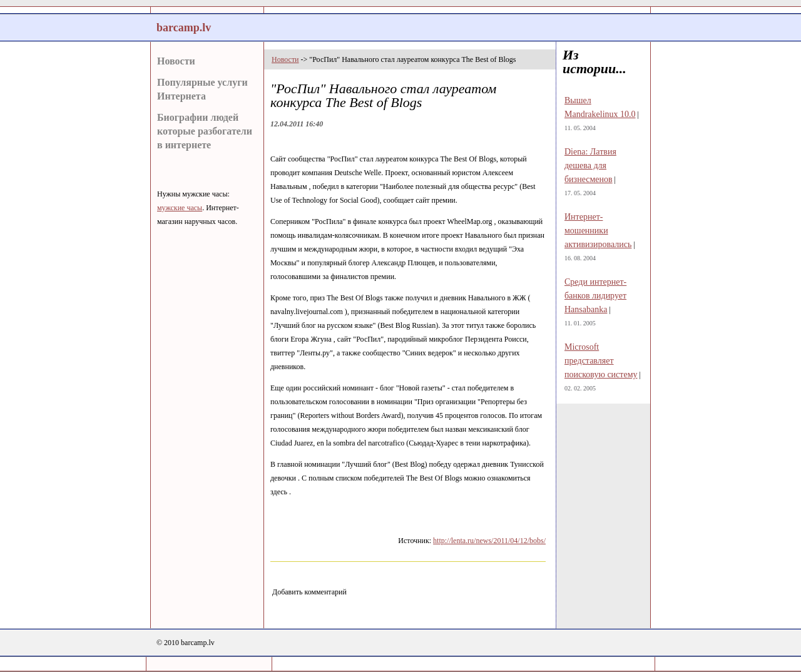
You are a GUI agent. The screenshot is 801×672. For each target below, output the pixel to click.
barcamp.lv (184, 28)
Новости (176, 61)
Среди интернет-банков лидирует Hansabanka (595, 296)
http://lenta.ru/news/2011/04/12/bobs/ (489, 541)
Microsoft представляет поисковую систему (601, 361)
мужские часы (180, 208)
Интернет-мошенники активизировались (598, 231)
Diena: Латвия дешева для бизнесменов (590, 165)
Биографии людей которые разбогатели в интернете (205, 131)
